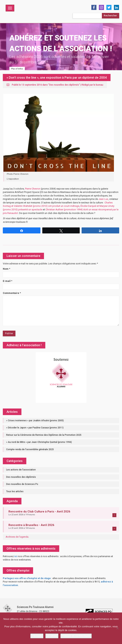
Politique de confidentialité (76, 636)
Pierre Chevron (33, 189)
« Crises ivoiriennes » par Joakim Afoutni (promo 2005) (35, 421)
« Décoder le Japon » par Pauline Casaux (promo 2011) (35, 428)
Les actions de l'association (21, 470)
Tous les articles (15, 491)
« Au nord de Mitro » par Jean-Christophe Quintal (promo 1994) (39, 442)
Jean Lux (103, 199)
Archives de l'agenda (17, 537)
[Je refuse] (117, 628)
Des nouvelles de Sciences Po (22, 484)
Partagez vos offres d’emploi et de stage (27, 578)
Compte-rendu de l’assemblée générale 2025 (30, 449)
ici (16, 556)
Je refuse (52, 636)
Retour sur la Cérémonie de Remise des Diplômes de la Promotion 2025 (44, 435)
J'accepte (37, 636)
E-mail (8, 281)
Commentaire (12, 293)
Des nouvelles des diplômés (64, 85)
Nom (6, 269)
